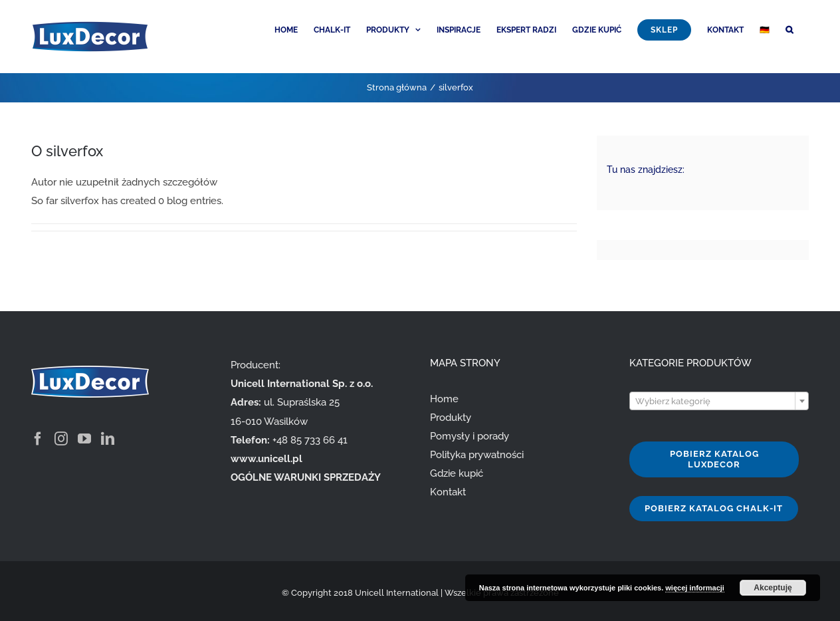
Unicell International (397, 593)
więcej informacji (695, 588)
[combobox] (719, 401)
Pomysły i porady (470, 436)
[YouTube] (84, 439)
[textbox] (719, 402)
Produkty (451, 418)
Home (444, 399)
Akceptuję (773, 588)
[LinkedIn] (108, 439)
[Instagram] (61, 439)
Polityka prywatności (477, 455)
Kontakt (448, 492)
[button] (789, 29)
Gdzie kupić (457, 473)
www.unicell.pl (266, 459)
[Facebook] (38, 439)
